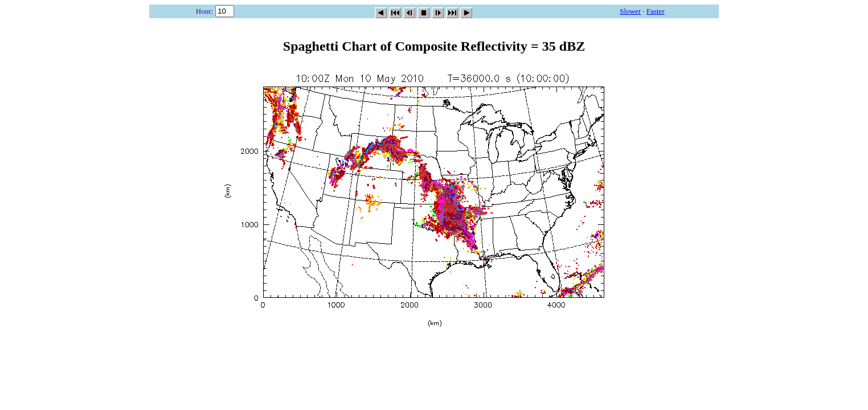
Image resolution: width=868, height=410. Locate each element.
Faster (656, 11)
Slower (630, 11)
